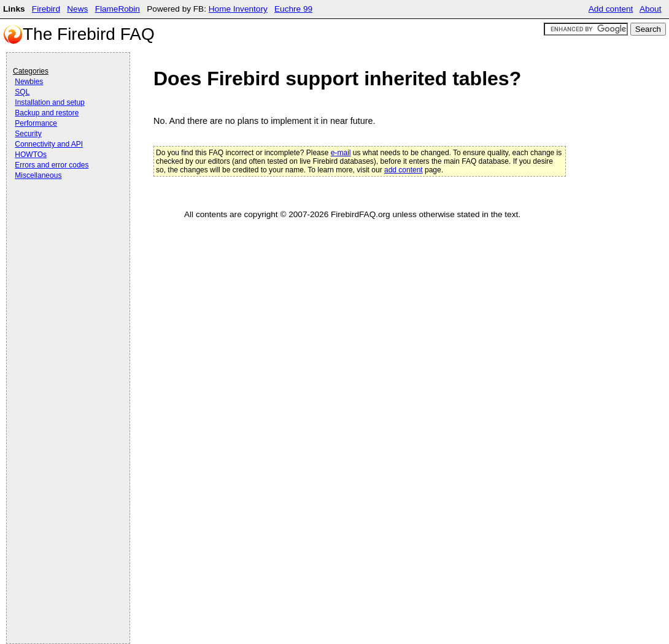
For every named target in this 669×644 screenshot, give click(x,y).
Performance (36, 123)
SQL (22, 92)
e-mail (341, 153)
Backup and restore (47, 113)
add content (404, 170)
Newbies (29, 82)
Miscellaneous (38, 175)
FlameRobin (118, 9)
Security (28, 134)
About (651, 9)
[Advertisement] (62, 216)
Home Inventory (238, 9)
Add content (611, 9)
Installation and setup (49, 102)
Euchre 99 (293, 9)
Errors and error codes (52, 165)
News (77, 9)
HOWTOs (31, 155)
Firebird (46, 9)
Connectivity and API (49, 144)
